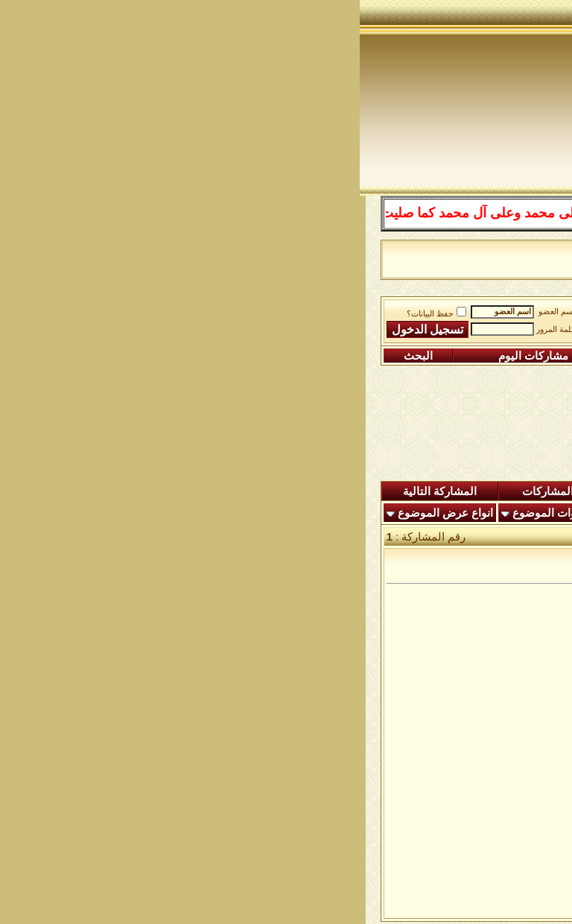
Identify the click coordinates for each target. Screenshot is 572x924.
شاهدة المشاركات (205, 491)
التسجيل (502, 356)
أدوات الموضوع (188, 513)
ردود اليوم (311, 491)
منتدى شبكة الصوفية (483, 309)
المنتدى (520, 491)
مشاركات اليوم (174, 356)
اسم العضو (197, 312)
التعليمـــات (394, 356)
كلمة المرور (196, 329)
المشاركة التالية (80, 491)
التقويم (293, 356)
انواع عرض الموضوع (86, 513)
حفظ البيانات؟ (77, 314)
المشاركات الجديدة (420, 491)
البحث (58, 356)
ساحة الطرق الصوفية (372, 309)
